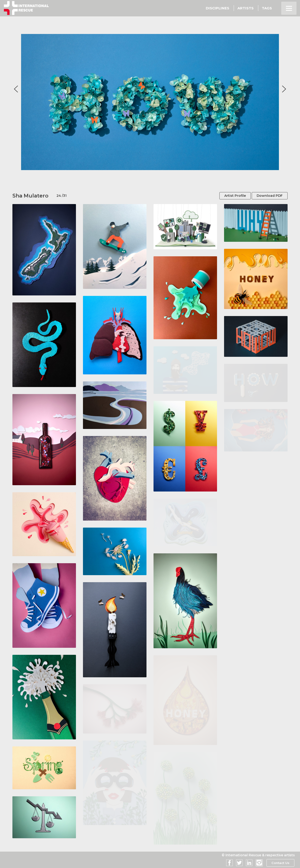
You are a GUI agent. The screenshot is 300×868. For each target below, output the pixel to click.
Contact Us (280, 863)
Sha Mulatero (30, 196)
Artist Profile (235, 196)
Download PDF (270, 196)
